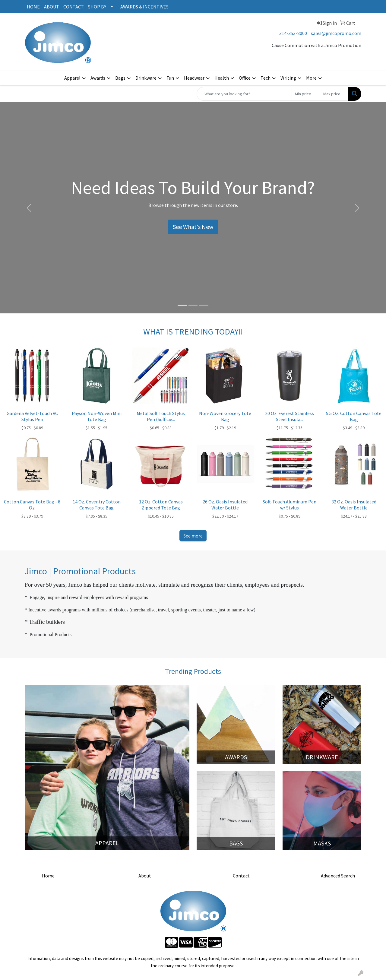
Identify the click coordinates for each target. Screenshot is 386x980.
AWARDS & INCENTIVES (144, 7)
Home (48, 876)
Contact (241, 876)
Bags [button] (120, 78)
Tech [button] (266, 78)
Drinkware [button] (146, 78)
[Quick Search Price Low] (306, 94)
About (145, 876)
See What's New (193, 227)
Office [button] (245, 78)
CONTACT (74, 7)
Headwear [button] (194, 78)
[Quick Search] (244, 94)
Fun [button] (170, 78)
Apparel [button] (72, 78)
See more (193, 536)
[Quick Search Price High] (334, 94)
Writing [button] (288, 78)
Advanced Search (338, 876)
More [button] (311, 78)
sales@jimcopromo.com (336, 33)
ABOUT (52, 7)
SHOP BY (97, 7)
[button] (29, 208)
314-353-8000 (293, 33)
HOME (33, 7)
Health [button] (222, 78)
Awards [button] (98, 78)
